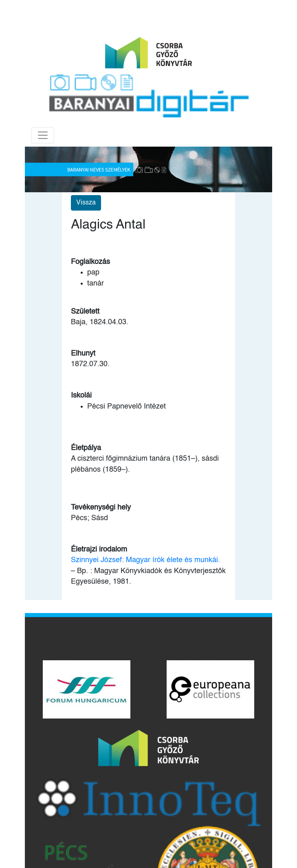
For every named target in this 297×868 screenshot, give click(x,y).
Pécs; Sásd (89, 518)
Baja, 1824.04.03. (100, 322)
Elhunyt (83, 354)
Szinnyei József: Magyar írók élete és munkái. (145, 560)
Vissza (86, 203)
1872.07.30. (90, 364)
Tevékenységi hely (101, 508)
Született (85, 312)
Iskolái (81, 396)
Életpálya (86, 448)
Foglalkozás (90, 262)
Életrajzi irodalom (99, 549)
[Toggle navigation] (43, 135)
